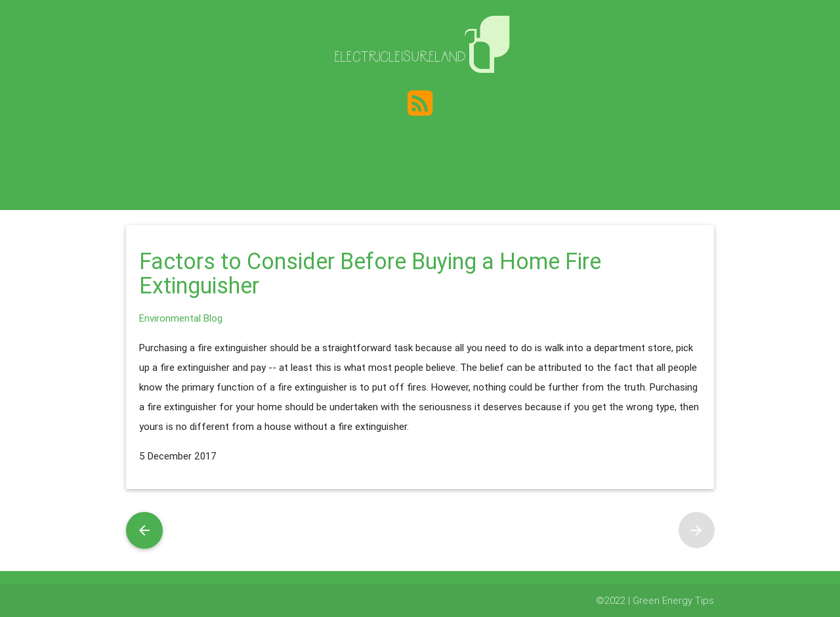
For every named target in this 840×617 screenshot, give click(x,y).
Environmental (170, 318)
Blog (213, 318)
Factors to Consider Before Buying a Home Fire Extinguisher (370, 274)
